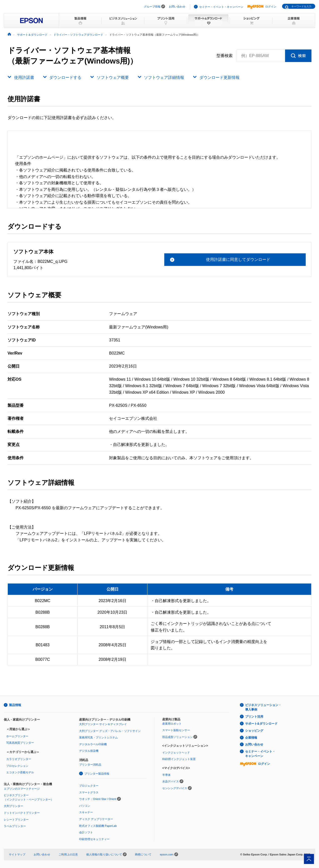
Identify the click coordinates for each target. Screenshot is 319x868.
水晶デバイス (171, 781)
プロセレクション (17, 766)
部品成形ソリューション (177, 737)
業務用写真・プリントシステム (98, 737)
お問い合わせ (177, 7)
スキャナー (86, 812)
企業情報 (251, 738)
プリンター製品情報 (97, 774)
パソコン (85, 806)
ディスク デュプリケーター (96, 819)
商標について (143, 854)
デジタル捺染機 (89, 751)
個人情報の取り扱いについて (106, 854)
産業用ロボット (172, 724)
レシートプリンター (16, 820)
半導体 (166, 775)
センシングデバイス (175, 788)
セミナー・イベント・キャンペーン (221, 7)
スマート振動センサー (176, 730)
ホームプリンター (17, 736)
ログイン (262, 7)
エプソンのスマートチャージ (22, 789)
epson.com (167, 854)
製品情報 (15, 705)
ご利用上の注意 (68, 854)
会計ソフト (86, 832)
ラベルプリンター (15, 826)
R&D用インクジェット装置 (179, 759)
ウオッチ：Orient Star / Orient (98, 799)
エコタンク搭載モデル (20, 772)
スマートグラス (89, 792)
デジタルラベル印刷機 (93, 744)
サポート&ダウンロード (261, 724)
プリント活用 (254, 717)
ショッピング (254, 731)
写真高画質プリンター (20, 743)
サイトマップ (17, 854)
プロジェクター (89, 786)
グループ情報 (152, 7)
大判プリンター (13, 806)
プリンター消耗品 (90, 765)
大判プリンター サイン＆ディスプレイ (103, 724)
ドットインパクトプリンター (22, 813)
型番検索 (225, 56)
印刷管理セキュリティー (94, 839)
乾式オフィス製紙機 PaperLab (98, 826)
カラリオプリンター (19, 759)
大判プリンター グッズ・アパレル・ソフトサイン (110, 731)
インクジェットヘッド (176, 753)
